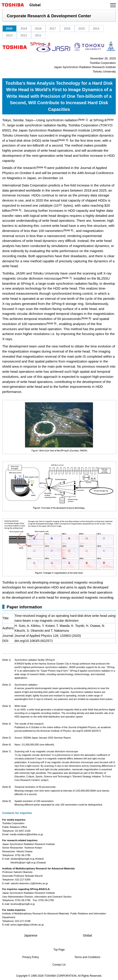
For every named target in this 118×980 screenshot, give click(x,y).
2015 (82, 28)
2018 (38, 28)
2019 (24, 28)
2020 (9, 28)
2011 (38, 35)
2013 (9, 35)
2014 (96, 28)
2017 (53, 28)
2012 (24, 35)
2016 (67, 28)
